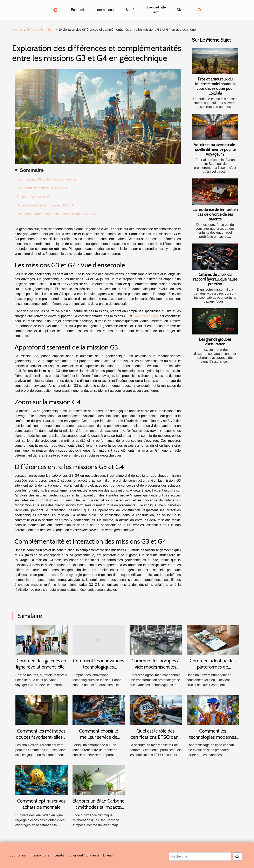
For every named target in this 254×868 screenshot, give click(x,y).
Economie (78, 10)
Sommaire (32, 170)
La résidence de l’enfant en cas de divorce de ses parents (215, 214)
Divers (181, 10)
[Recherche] (200, 856)
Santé (130, 10)
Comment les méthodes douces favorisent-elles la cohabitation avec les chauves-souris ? (42, 740)
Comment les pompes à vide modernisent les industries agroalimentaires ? (156, 670)
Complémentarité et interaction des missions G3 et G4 (56, 214)
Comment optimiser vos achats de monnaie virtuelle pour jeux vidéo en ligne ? (41, 810)
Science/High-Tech (156, 10)
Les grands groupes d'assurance (215, 342)
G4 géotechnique (146, 316)
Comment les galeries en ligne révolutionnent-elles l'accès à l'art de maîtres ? (42, 667)
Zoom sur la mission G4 (34, 197)
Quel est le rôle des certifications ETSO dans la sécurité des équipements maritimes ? (156, 740)
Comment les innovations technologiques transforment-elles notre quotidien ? (99, 670)
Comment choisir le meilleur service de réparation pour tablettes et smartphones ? (98, 740)
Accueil (18, 30)
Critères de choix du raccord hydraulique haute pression (215, 279)
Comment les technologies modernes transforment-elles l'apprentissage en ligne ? (213, 740)
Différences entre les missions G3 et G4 (46, 205)
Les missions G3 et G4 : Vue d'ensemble (46, 179)
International (105, 10)
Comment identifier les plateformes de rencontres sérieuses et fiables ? (213, 670)
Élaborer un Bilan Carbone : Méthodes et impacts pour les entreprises (98, 807)
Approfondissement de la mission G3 (44, 188)
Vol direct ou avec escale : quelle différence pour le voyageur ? (215, 149)
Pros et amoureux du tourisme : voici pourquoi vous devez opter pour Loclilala (215, 86)
